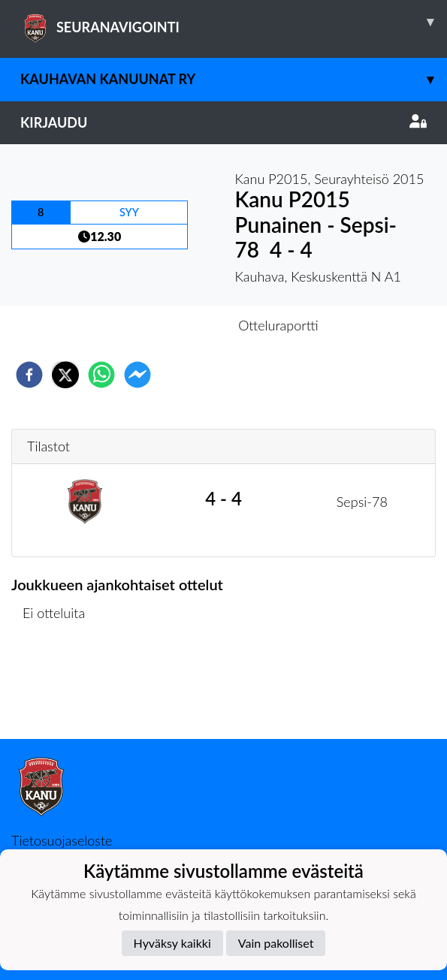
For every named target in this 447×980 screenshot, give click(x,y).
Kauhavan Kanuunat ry (234, 79)
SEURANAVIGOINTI (234, 22)
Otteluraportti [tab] (278, 325)
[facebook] (29, 375)
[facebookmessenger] (137, 375)
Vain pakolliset (276, 943)
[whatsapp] (101, 375)
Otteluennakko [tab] (171, 325)
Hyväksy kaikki (172, 943)
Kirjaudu (223, 122)
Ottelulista (60, 688)
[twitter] (65, 375)
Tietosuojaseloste (62, 840)
